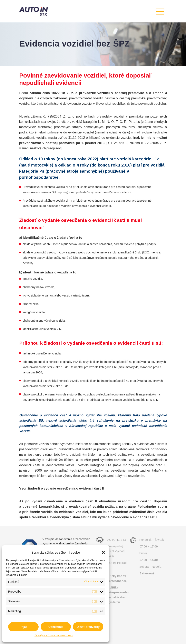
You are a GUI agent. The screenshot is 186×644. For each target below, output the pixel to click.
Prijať (23, 627)
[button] (103, 552)
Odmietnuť (56, 627)
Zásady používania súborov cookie (54, 635)
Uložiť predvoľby (88, 627)
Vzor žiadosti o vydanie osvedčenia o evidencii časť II (61, 488)
